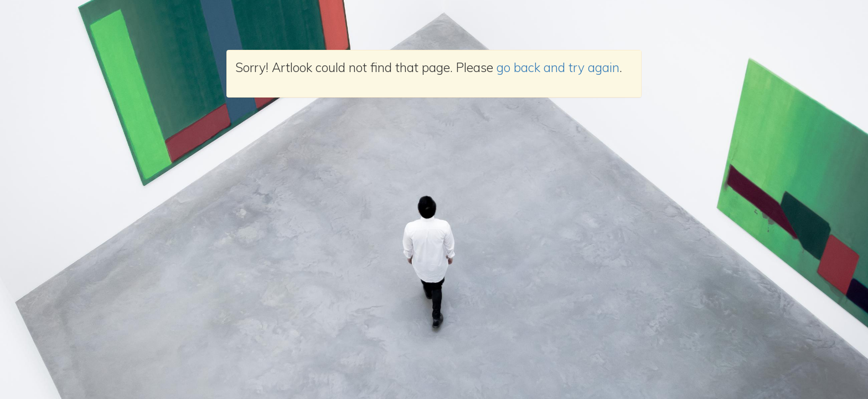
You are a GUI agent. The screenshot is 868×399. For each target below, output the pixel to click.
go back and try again (558, 67)
